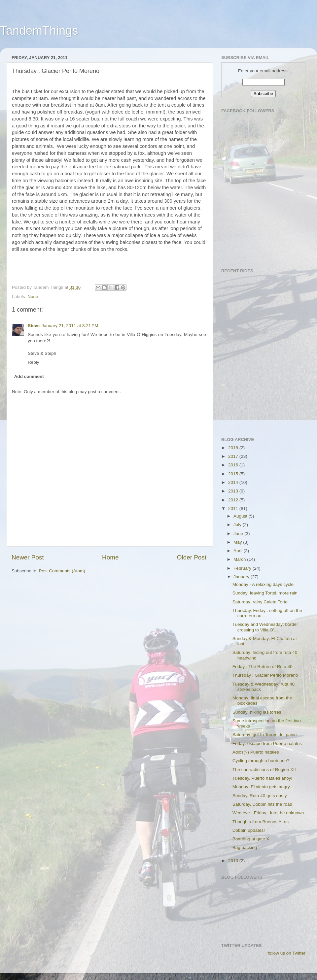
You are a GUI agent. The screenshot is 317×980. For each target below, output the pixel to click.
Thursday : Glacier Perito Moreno (265, 675)
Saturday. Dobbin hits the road (262, 804)
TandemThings (39, 31)
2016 (234, 465)
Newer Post (28, 557)
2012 (234, 500)
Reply (34, 362)
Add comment (29, 376)
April (239, 551)
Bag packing (245, 847)
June (239, 534)
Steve (34, 326)
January (242, 577)
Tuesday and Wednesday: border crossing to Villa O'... (265, 627)
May (238, 542)
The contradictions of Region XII (264, 770)
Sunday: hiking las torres (257, 712)
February (243, 568)
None (33, 297)
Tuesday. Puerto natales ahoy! (263, 778)
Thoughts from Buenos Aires (261, 822)
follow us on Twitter (286, 953)
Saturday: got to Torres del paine (265, 735)
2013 (234, 491)
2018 (234, 448)
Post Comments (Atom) (62, 571)
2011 (234, 508)
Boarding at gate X (251, 839)
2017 (234, 456)
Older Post (192, 557)
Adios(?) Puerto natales (256, 752)
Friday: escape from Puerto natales (267, 743)
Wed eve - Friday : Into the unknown (268, 813)
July (238, 525)
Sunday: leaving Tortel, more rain (265, 593)
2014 (234, 482)
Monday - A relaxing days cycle (263, 584)
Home (110, 557)
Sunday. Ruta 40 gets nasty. (260, 796)
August (241, 516)
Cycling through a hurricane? (261, 761)
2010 (234, 861)
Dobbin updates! (249, 830)
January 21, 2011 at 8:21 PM (70, 326)
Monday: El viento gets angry (261, 787)
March (240, 559)
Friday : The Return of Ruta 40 (263, 667)
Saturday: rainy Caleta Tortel (261, 602)
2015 (234, 474)
